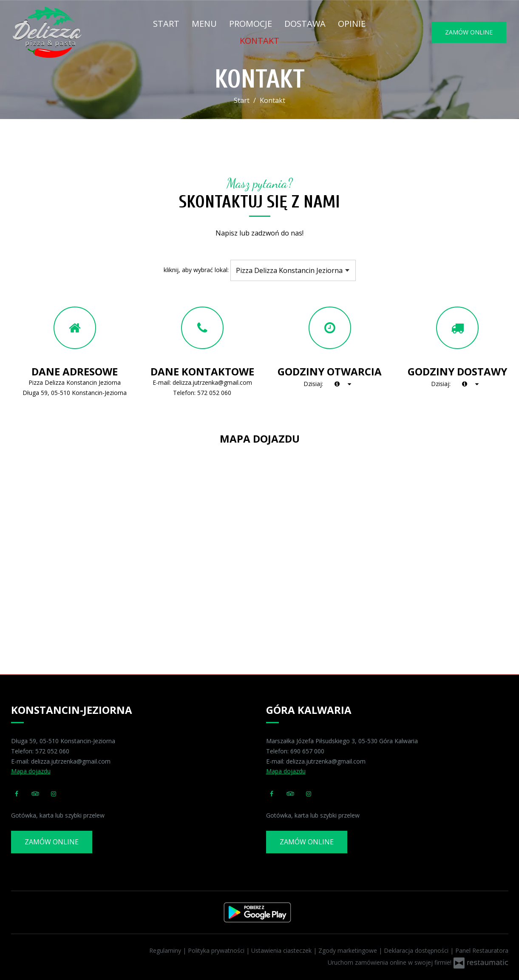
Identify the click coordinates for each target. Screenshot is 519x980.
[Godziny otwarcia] (349, 384)
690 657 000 (307, 751)
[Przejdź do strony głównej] (65, 32)
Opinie (352, 24)
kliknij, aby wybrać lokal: (196, 270)
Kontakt (259, 41)
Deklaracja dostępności (417, 950)
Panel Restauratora (482, 950)
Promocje (251, 24)
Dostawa (305, 24)
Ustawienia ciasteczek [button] (282, 950)
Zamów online (469, 32)
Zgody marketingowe (349, 950)
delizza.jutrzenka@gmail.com (212, 382)
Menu (204, 24)
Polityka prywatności (217, 950)
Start (166, 24)
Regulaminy (166, 950)
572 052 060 (214, 393)
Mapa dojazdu (31, 771)
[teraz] (337, 384)
